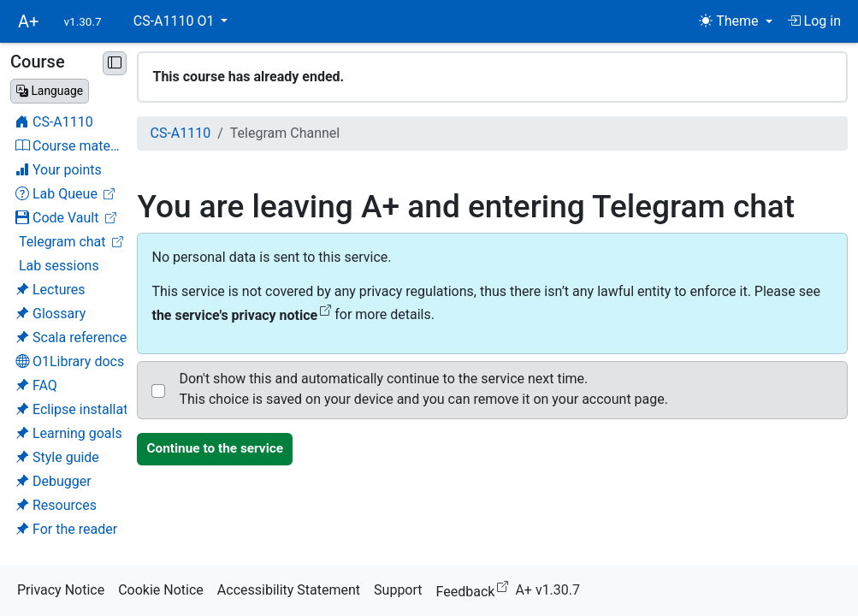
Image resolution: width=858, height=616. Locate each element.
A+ (28, 21)
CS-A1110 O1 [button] (176, 21)
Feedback (476, 589)
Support (398, 590)
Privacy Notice (61, 590)
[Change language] (50, 91)
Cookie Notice (161, 590)
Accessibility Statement (289, 590)
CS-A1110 (180, 133)
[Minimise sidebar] (115, 63)
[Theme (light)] (735, 21)
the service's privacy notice (241, 315)
